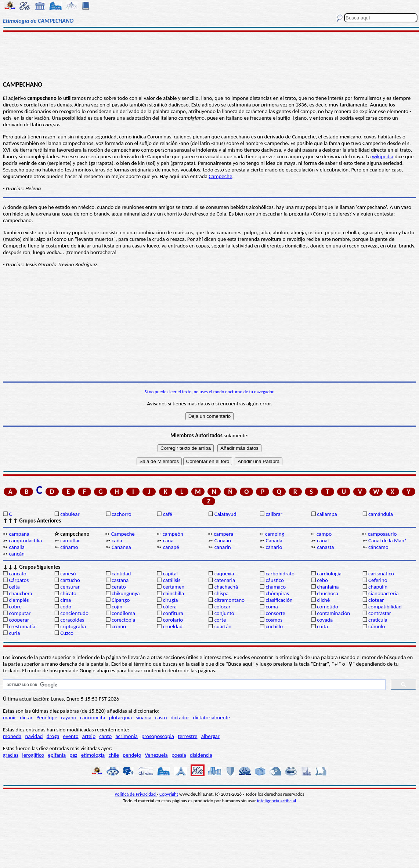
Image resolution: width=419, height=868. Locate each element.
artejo (89, 736)
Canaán (223, 540)
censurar (70, 587)
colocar (223, 607)
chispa (222, 593)
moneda (12, 736)
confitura (173, 613)
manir (10, 717)
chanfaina (328, 587)
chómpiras (277, 593)
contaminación (333, 613)
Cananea (121, 547)
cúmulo (377, 626)
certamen (174, 587)
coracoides (72, 620)
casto (161, 717)
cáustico (274, 580)
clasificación (279, 600)
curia (14, 633)
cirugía (171, 600)
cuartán (223, 626)
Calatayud (225, 514)
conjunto (224, 613)
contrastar (380, 613)
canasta (325, 547)
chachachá (226, 587)
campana (19, 534)
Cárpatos (19, 580)
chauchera (20, 593)
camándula (381, 514)
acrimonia (127, 736)
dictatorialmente (211, 717)
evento (71, 736)
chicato (68, 593)
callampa (327, 514)
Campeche (220, 176)
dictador (180, 717)
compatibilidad (385, 607)
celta (14, 587)
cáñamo (69, 547)
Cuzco (67, 633)
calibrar (274, 514)
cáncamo (378, 547)
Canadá (274, 540)
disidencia (201, 755)
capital (170, 574)
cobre (15, 607)
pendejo (132, 755)
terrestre (187, 736)
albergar (210, 736)
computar (20, 613)
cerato (119, 587)
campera (223, 534)
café (168, 514)
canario (274, 547)
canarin (223, 547)
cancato (17, 574)
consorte (275, 613)
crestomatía (22, 626)
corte (220, 620)
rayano (68, 717)
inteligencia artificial (277, 801)
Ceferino (378, 580)
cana (168, 540)
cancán (17, 554)
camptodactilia (25, 540)
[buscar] (194, 685)
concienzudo (74, 613)
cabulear (70, 514)
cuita (322, 626)
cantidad (121, 574)
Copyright (169, 794)
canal (323, 540)
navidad (34, 736)
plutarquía (121, 717)
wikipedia (383, 156)
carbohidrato (280, 574)
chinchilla (174, 593)
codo (66, 607)
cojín (117, 607)
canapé (171, 547)
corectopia (123, 620)
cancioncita (93, 717)
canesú (68, 574)
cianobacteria (383, 593)
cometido (328, 607)
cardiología (329, 574)
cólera (170, 607)
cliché (323, 600)
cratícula (378, 620)
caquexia (224, 574)
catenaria (225, 580)
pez (73, 755)
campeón (173, 534)
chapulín (378, 587)
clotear (376, 600)
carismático (381, 574)
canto (105, 736)
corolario (173, 620)
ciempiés (19, 600)
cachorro (122, 514)
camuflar (70, 540)
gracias (11, 755)
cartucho (70, 580)
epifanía (57, 755)
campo (324, 534)
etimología (93, 755)
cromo (119, 626)
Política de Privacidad (136, 794)
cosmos (274, 620)
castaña (120, 580)
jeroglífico (33, 755)
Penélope (47, 717)
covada (325, 620)
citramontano (230, 600)
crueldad (173, 626)
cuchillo (274, 626)
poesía (179, 755)
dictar (26, 717)
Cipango (121, 600)
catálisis (172, 580)
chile (114, 755)
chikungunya (126, 593)
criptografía (73, 626)
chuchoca (328, 593)
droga (53, 736)
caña (117, 540)
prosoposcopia (158, 736)
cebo (322, 580)
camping (275, 534)
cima (66, 600)
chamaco (276, 587)
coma (272, 607)
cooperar (19, 620)
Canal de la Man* (388, 540)
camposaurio (382, 534)
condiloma (123, 613)
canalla (17, 547)
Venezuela (156, 755)
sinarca (143, 717)
